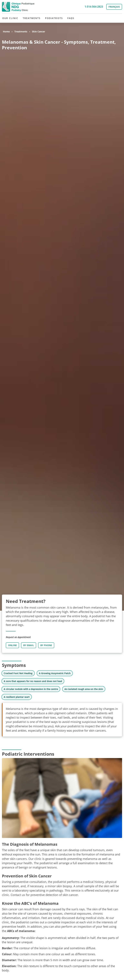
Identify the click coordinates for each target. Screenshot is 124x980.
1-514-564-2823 (94, 7)
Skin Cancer (39, 31)
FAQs (71, 18)
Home (6, 31)
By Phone (46, 645)
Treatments (32, 18)
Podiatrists (54, 18)
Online (12, 645)
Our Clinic (10, 18)
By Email (29, 645)
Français (114, 7)
